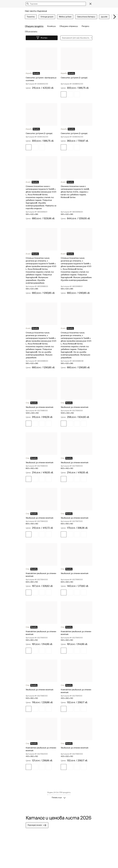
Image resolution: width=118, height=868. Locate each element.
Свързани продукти (34, 26)
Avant (28, 182)
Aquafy (29, 73)
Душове (104, 17)
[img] (64, 94)
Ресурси (85, 26)
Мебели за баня (65, 17)
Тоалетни (31, 17)
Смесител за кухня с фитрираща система (41, 79)
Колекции (51, 26)
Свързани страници (69, 26)
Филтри (42, 38)
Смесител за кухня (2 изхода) (74, 78)
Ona (28, 403)
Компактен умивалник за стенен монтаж (41, 575)
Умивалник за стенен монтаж (40, 407)
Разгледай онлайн (37, 825)
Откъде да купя (47, 17)
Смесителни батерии (86, 17)
